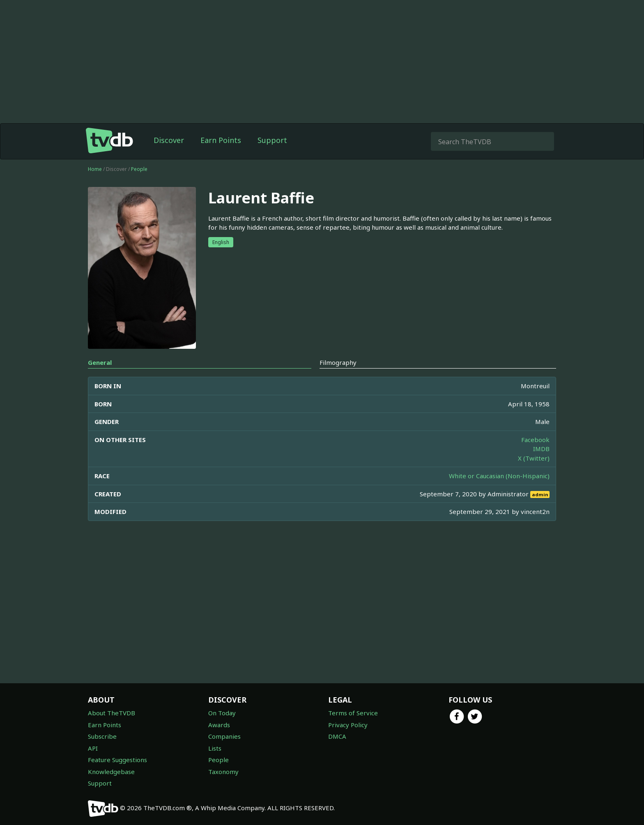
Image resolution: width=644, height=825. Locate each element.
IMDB (541, 449)
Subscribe (102, 736)
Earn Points (221, 140)
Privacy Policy (348, 725)
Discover (169, 140)
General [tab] (100, 362)
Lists (215, 748)
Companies (224, 736)
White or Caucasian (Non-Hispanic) (499, 476)
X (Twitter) (534, 458)
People (139, 169)
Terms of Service (353, 713)
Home (95, 169)
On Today (222, 713)
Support (272, 140)
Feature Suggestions (117, 760)
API (93, 748)
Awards (219, 725)
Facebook (535, 440)
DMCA (337, 736)
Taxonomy (223, 772)
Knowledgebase (111, 772)
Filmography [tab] (338, 362)
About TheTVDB (112, 713)
